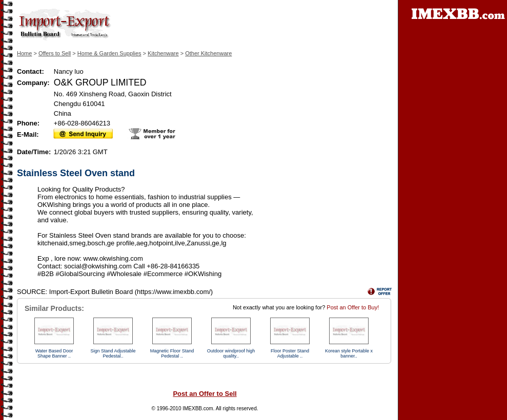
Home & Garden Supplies (109, 53)
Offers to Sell (55, 53)
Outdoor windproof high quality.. (231, 353)
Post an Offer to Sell (205, 394)
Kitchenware (163, 53)
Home (24, 53)
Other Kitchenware (208, 53)
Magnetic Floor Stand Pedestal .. (172, 353)
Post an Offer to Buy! (353, 307)
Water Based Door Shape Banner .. (54, 353)
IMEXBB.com (198, 408)
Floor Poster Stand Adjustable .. (290, 353)
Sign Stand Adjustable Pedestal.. (113, 353)
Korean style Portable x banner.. (349, 353)
